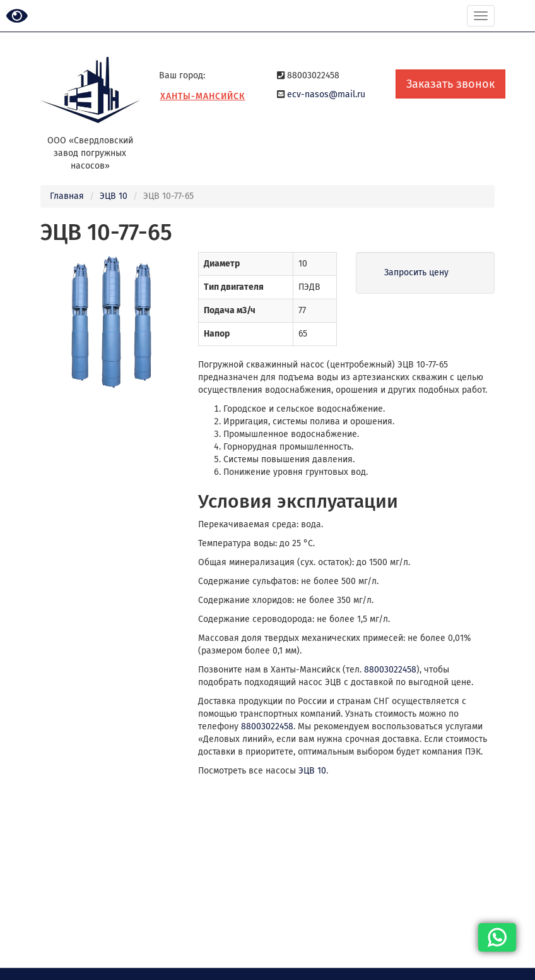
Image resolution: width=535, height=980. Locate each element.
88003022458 (390, 670)
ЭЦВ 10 (114, 196)
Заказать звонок (450, 84)
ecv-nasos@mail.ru (326, 94)
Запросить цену (416, 272)
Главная (67, 196)
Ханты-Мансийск (203, 96)
